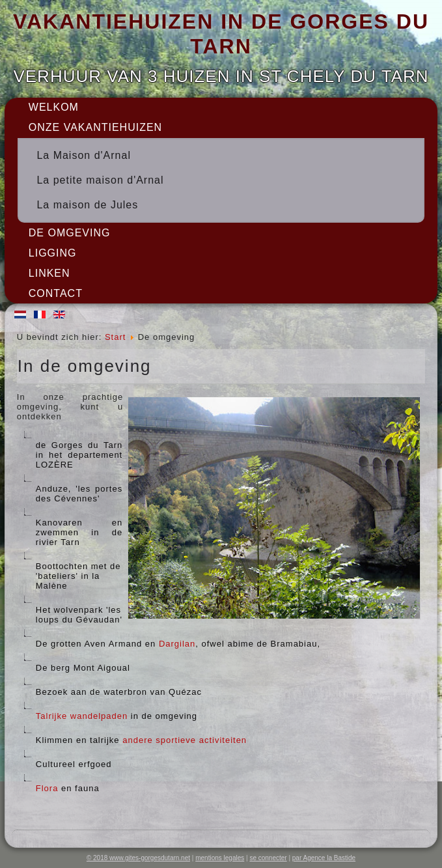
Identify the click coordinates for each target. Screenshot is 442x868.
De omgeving (70, 233)
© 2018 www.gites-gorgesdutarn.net (138, 858)
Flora (47, 788)
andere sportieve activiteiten (185, 740)
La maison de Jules (87, 205)
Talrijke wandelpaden (82, 716)
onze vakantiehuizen (95, 127)
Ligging (53, 253)
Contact (56, 293)
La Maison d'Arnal (84, 155)
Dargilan (177, 644)
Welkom (54, 107)
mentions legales (220, 858)
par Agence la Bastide (324, 858)
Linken (49, 273)
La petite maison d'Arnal (100, 180)
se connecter (268, 858)
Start (115, 337)
